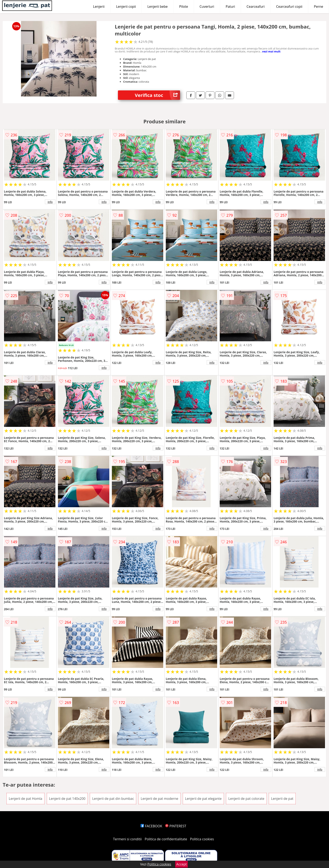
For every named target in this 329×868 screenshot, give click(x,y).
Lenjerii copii (126, 7)
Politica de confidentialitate (166, 839)
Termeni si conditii (127, 839)
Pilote (184, 7)
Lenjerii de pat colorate (246, 799)
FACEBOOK (151, 826)
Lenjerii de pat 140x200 (67, 799)
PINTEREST (176, 826)
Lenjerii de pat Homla (26, 799)
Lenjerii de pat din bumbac (113, 799)
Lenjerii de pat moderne (160, 799)
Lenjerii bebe (157, 7)
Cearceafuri (256, 7)
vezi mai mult (271, 51)
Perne (319, 7)
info (50, 202)
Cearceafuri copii (289, 7)
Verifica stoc (157, 95)
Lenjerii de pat (282, 799)
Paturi (230, 7)
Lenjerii (99, 7)
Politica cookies (202, 839)
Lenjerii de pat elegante (203, 799)
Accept (181, 864)
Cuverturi (207, 7)
